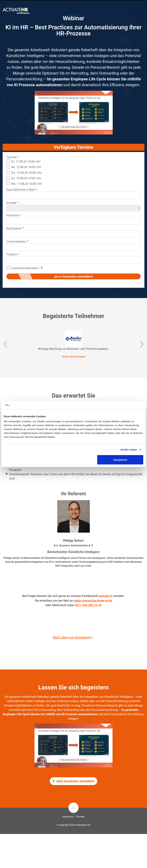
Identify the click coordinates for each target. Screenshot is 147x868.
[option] (73, 344)
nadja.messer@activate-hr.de (93, 601)
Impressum (68, 817)
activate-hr (106, 596)
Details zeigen (129, 449)
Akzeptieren (120, 460)
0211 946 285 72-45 (88, 605)
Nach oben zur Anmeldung (73, 637)
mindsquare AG (82, 825)
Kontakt (81, 817)
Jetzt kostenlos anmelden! (74, 781)
